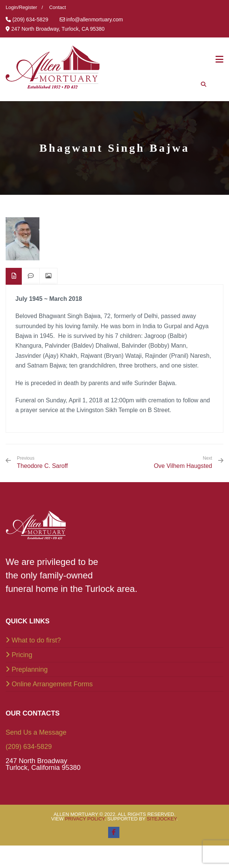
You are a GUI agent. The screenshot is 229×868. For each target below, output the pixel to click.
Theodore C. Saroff (42, 462)
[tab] (14, 276)
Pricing (22, 655)
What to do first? (36, 640)
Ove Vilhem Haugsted (183, 466)
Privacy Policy (85, 819)
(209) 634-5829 (29, 747)
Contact (58, 7)
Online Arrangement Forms (52, 684)
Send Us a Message (36, 732)
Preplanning (30, 669)
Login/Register (21, 7)
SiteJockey (162, 819)
